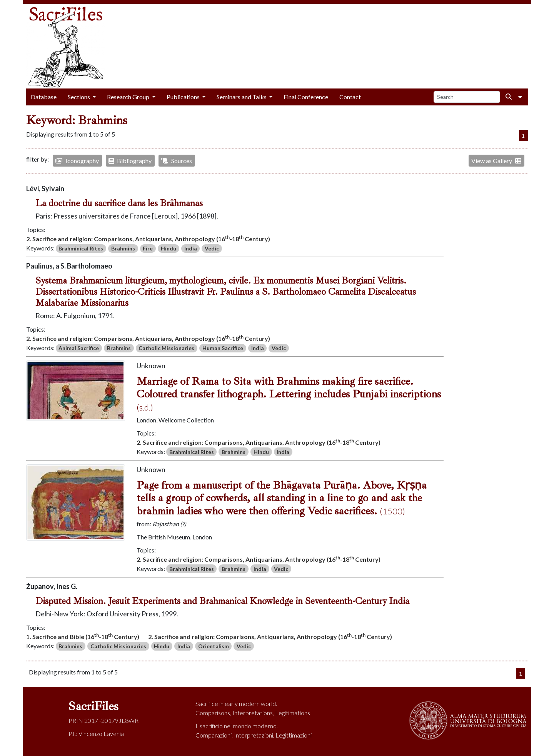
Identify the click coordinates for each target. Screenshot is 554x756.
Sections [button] (79, 97)
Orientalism (214, 646)
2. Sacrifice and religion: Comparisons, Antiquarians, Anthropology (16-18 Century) (148, 238)
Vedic (212, 248)
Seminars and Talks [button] (242, 97)
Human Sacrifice (223, 348)
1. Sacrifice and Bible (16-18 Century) (83, 636)
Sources (177, 161)
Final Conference (306, 97)
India (191, 248)
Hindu (169, 248)
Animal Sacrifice (79, 348)
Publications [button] (184, 97)
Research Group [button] (129, 97)
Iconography (77, 161)
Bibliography (130, 161)
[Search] (467, 97)
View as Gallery (496, 161)
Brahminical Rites (81, 248)
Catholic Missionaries (166, 348)
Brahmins (123, 248)
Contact (350, 97)
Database (44, 97)
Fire (148, 248)
